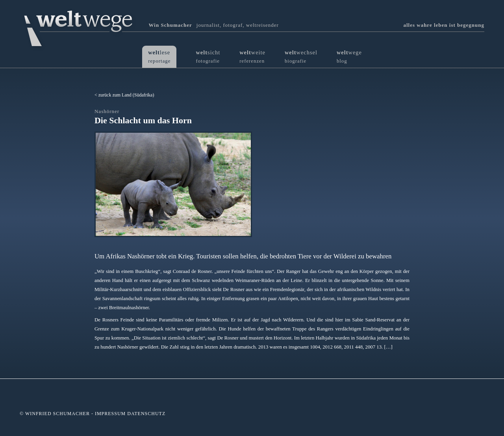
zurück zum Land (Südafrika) (126, 95)
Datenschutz (146, 414)
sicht (208, 57)
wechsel (301, 57)
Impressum (110, 414)
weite (252, 57)
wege (349, 57)
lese (159, 57)
